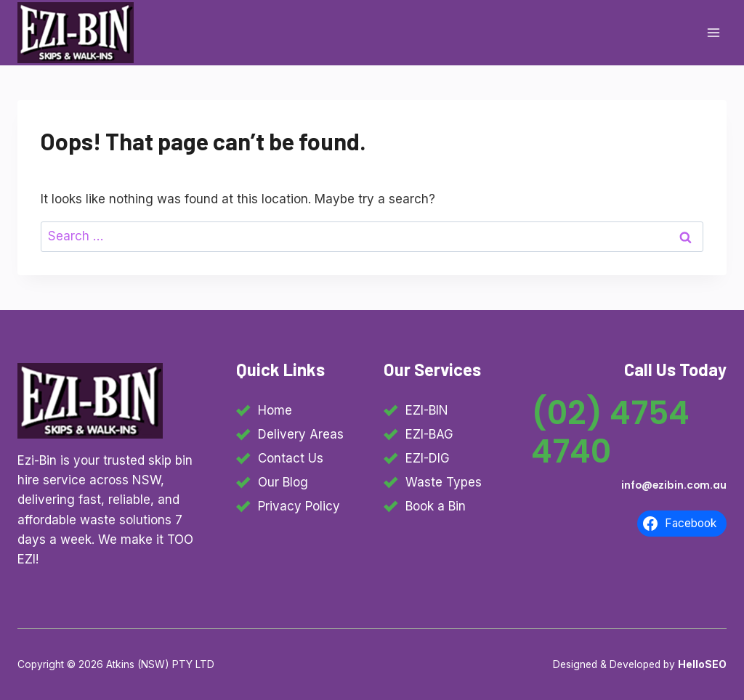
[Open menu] (713, 32)
